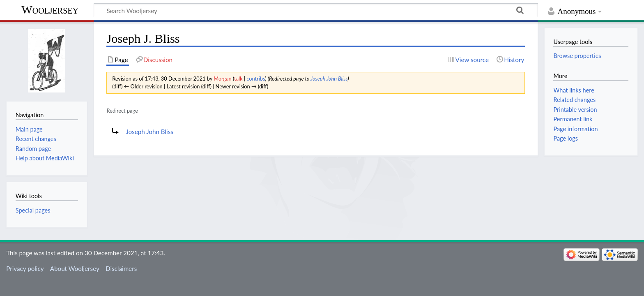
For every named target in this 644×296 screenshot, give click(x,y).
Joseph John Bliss (329, 79)
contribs (256, 79)
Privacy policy (25, 268)
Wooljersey (50, 10)
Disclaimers (121, 268)
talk (238, 79)
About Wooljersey (75, 268)
